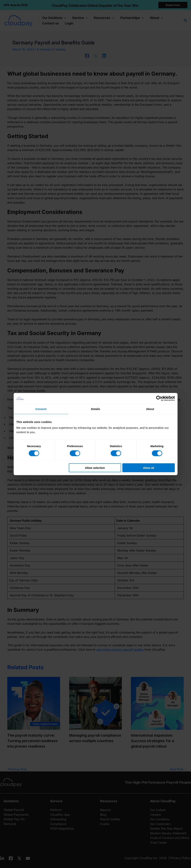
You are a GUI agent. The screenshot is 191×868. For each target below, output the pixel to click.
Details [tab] (96, 409)
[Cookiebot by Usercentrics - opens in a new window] (159, 398)
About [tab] (150, 409)
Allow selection (95, 468)
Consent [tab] (41, 409)
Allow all (149, 468)
